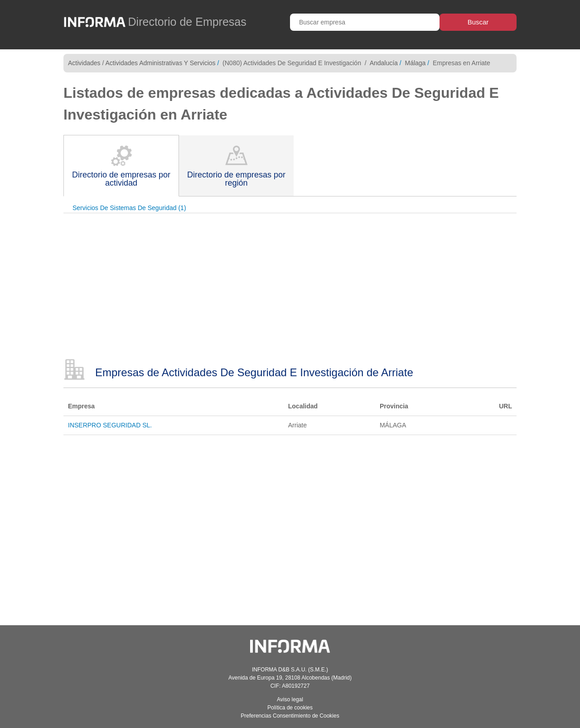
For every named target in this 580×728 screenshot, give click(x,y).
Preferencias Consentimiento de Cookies (290, 716)
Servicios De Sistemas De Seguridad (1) (129, 208)
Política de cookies (290, 708)
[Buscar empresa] (365, 22)
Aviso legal (290, 699)
